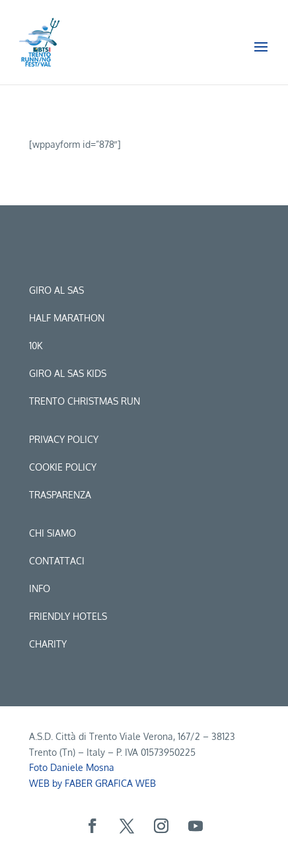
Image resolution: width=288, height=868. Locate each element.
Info (40, 588)
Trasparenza (60, 495)
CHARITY (48, 644)
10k (36, 346)
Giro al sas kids (68, 373)
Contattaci (57, 561)
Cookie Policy (63, 467)
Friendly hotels (68, 616)
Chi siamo (53, 533)
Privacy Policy (64, 439)
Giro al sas (56, 290)
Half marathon (67, 318)
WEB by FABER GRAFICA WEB (92, 783)
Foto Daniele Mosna (72, 767)
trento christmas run (85, 401)
